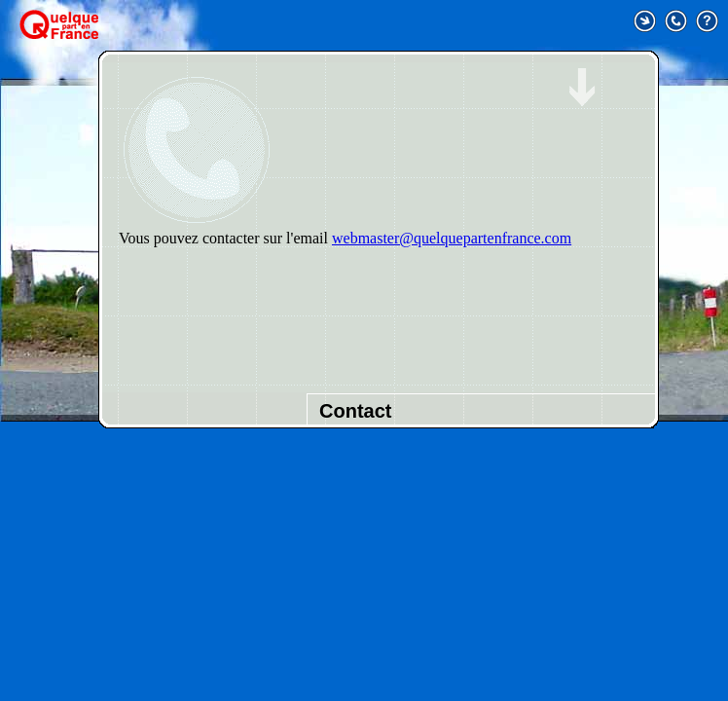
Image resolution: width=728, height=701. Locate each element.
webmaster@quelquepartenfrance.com (452, 238)
